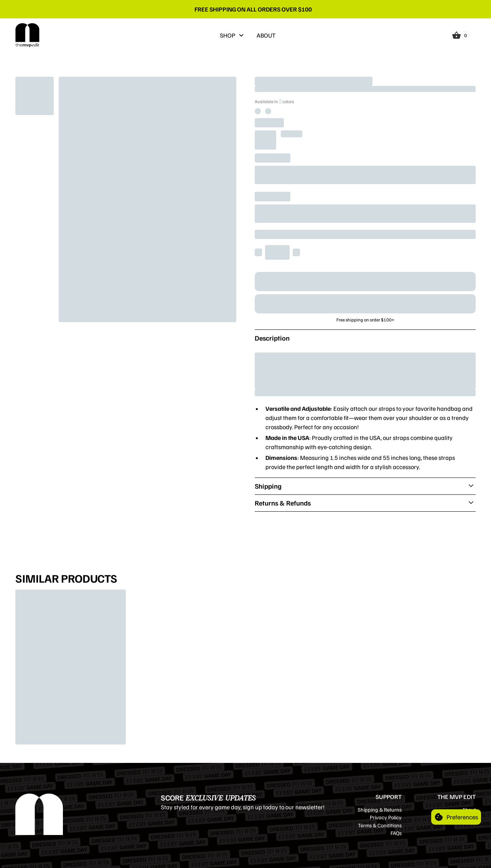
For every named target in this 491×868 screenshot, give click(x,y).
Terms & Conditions (380, 825)
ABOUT (266, 35)
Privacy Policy (386, 817)
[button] (232, 35)
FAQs (396, 833)
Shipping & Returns (380, 810)
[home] (28, 35)
